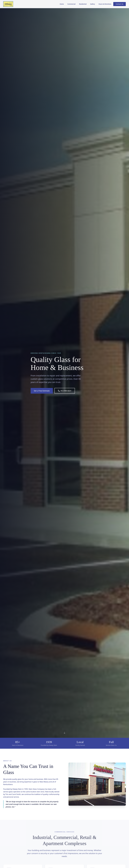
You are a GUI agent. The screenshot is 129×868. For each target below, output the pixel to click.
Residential (83, 4)
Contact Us (120, 4)
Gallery (93, 4)
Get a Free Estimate (42, 391)
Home (62, 4)
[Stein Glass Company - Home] (8, 4)
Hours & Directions (105, 4)
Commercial (71, 4)
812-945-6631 (65, 391)
